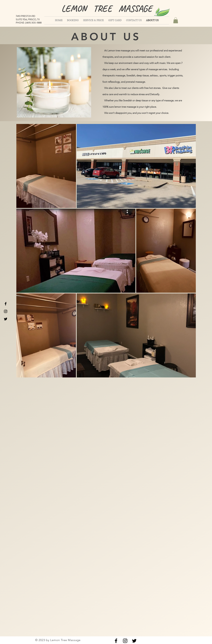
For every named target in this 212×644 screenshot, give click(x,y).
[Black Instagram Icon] (6, 311)
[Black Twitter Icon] (6, 319)
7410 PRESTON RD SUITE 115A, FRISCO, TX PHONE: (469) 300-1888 (29, 19)
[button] (176, 20)
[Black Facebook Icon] (6, 304)
